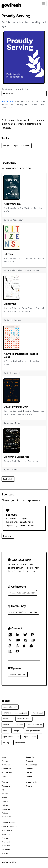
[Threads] (10, 647)
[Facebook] (26, 641)
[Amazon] (17, 647)
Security (6, 834)
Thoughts (6, 786)
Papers (5, 801)
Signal (5, 813)
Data (5, 731)
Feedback (30, 776)
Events (29, 786)
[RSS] (10, 652)
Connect (29, 761)
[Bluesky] (25, 636)
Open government (22, 145)
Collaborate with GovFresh (22, 593)
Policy (6, 742)
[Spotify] (31, 647)
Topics (5, 782)
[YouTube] (18, 641)
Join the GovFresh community (23, 612)
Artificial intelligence (15, 713)
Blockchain (38, 713)
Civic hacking (24, 719)
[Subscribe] (10, 636)
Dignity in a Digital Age (17, 457)
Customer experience (13, 725)
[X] (10, 641)
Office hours (8, 772)
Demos (4, 798)
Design (6, 145)
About (4, 757)
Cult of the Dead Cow (16, 407)
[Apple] (24, 647)
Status (5, 853)
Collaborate (31, 765)
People (5, 761)
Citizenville (10, 304)
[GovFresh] (11, 5)
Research (6, 809)
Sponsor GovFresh (18, 674)
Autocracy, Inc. (12, 204)
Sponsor (8, 536)
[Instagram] (33, 641)
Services (6, 765)
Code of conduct (9, 826)
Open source (30, 737)
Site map (6, 846)
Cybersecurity (35, 725)
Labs (4, 776)
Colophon (6, 842)
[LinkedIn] (18, 636)
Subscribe (30, 757)
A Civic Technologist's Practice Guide (21, 355)
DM (3, 790)
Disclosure (7, 101)
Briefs (5, 794)
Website (8, 93)
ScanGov (11, 515)
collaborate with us (24, 571)
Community (6, 769)
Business (7, 719)
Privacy (5, 838)
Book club (8, 479)
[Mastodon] (32, 636)
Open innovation (11, 737)
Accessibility (10, 707)
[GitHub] (17, 652)
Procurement (21, 742)
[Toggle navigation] (43, 4)
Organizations (32, 782)
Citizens (8, 254)
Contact (29, 772)
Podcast (5, 805)
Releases (6, 849)
